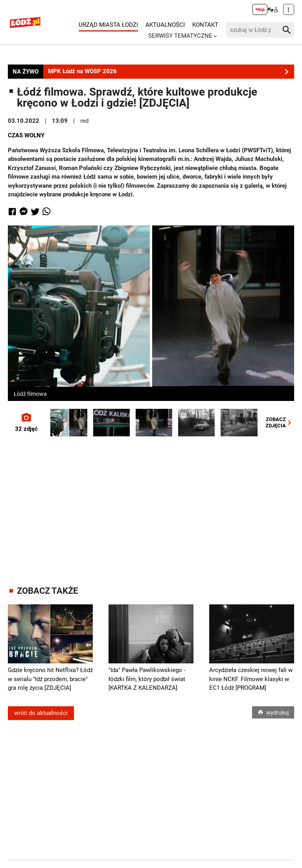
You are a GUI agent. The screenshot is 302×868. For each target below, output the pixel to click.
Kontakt (205, 25)
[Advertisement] (155, 503)
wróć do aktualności (41, 713)
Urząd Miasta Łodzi (108, 25)
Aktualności (165, 25)
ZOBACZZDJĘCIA (280, 422)
